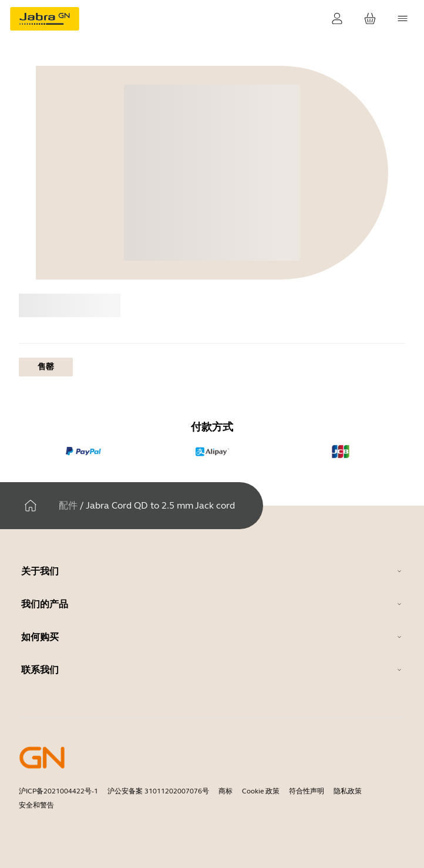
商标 (226, 791)
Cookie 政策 (261, 791)
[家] (31, 506)
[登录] (337, 19)
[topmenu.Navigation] (403, 19)
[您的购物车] (370, 19)
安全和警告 (36, 805)
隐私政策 (348, 791)
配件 (68, 505)
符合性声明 (307, 791)
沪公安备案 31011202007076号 (158, 791)
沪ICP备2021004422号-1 (58, 791)
